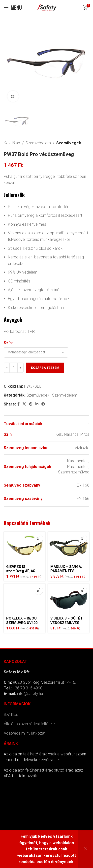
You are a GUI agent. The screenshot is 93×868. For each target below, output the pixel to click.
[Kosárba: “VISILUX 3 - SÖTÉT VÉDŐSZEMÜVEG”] (82, 590)
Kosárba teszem (45, 368)
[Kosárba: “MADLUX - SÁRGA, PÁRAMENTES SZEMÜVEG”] (82, 539)
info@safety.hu (30, 694)
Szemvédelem (38, 143)
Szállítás (11, 715)
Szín (8, 343)
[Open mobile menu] (13, 7)
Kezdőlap (12, 143)
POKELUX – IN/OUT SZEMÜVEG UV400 (23, 620)
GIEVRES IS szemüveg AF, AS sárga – (21, 571)
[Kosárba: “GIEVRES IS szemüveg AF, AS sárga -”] (39, 539)
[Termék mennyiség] (14, 368)
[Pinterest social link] (31, 404)
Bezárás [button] (86, 849)
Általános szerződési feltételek (30, 724)
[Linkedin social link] (37, 404)
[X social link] (24, 404)
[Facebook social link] (18, 404)
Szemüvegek (69, 143)
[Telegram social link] (43, 404)
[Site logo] (47, 7)
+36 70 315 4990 (28, 688)
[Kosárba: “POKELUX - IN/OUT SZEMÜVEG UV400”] (39, 590)
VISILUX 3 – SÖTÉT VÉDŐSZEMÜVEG (67, 620)
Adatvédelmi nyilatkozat (25, 733)
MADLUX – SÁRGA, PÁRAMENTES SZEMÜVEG (66, 571)
